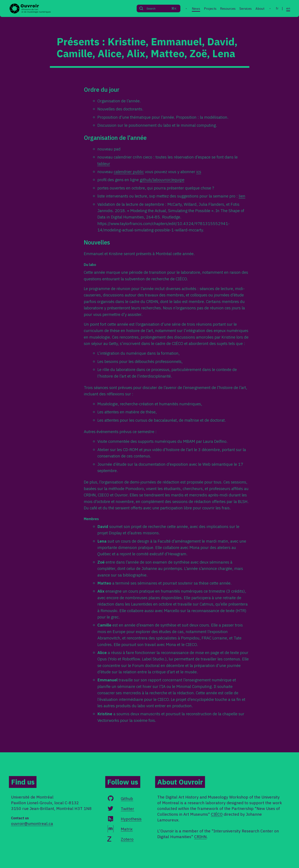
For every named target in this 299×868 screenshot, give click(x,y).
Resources (228, 8)
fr (277, 8)
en (288, 8)
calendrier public (129, 172)
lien (242, 196)
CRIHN (200, 837)
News (196, 8)
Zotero (127, 839)
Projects (210, 8)
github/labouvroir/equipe (162, 180)
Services (246, 8)
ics (199, 172)
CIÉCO (217, 814)
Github (127, 798)
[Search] (154, 9)
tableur (104, 163)
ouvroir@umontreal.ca (32, 823)
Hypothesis (131, 819)
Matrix (127, 829)
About (260, 8)
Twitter (127, 809)
